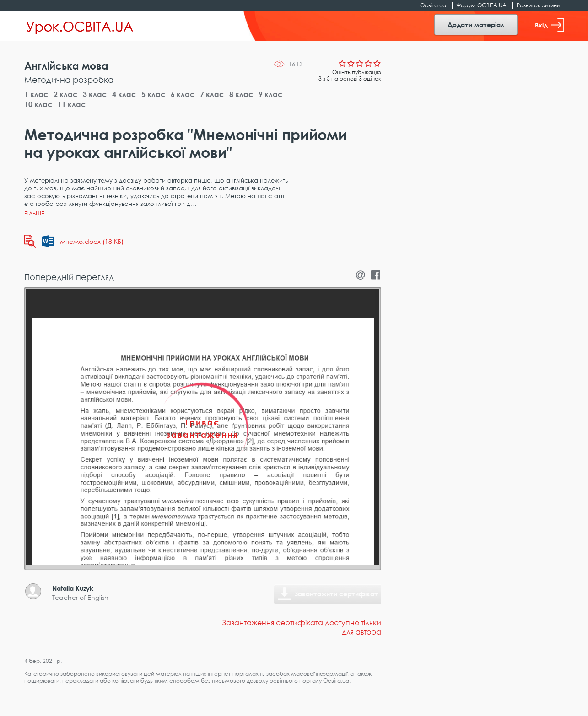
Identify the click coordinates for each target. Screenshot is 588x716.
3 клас (95, 94)
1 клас (36, 94)
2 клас (65, 94)
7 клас (212, 94)
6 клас (183, 94)
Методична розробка (69, 80)
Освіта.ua (433, 5)
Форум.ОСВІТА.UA (481, 5)
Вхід (550, 25)
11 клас (72, 104)
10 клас (38, 104)
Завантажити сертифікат (336, 594)
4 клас (124, 94)
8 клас (241, 94)
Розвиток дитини (538, 5)
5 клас (153, 94)
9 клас (270, 94)
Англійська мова (66, 66)
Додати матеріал (476, 24)
